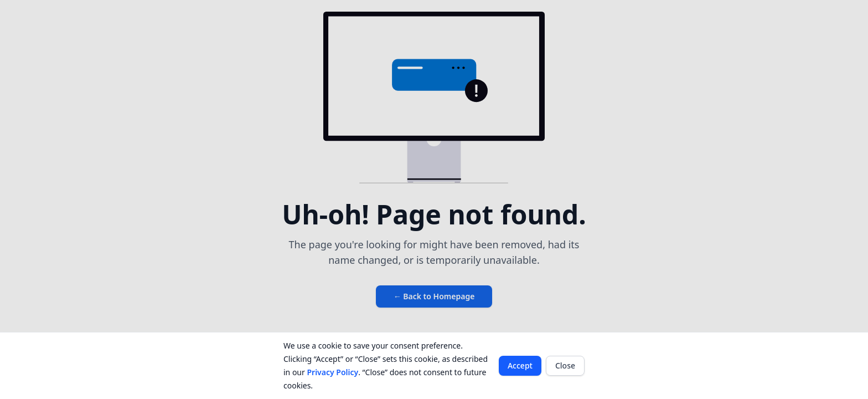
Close (565, 365)
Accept (520, 365)
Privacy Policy (332, 372)
